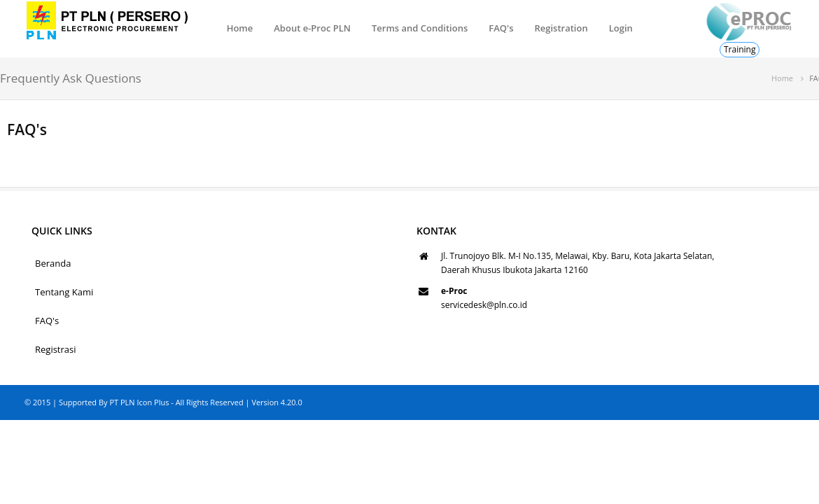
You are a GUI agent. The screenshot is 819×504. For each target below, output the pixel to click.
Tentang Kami (64, 292)
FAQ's (501, 28)
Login (621, 28)
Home (240, 28)
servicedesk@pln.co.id (484, 305)
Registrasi (56, 349)
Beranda (53, 263)
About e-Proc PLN (312, 28)
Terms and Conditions (420, 28)
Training (740, 49)
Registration (561, 28)
